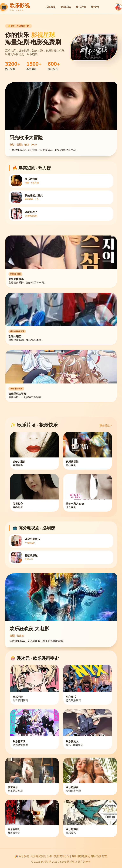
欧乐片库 (81, 7)
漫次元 (95, 7)
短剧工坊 (66, 7)
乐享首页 (51, 7)
